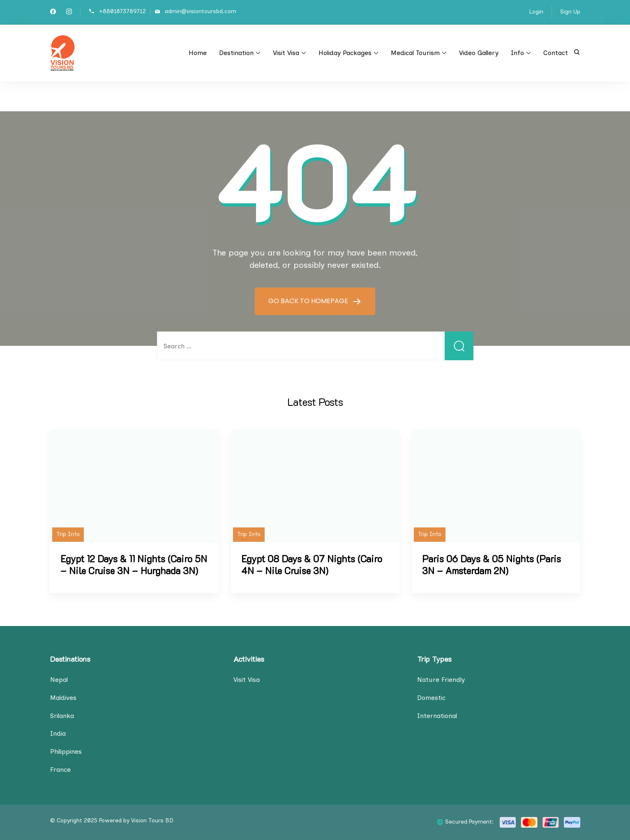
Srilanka (62, 716)
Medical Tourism (415, 53)
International (437, 716)
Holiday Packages (345, 53)
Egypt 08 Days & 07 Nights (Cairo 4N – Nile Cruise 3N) (312, 565)
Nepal (59, 680)
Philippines (66, 751)
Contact (556, 53)
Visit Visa (286, 53)
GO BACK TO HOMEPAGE (309, 301)
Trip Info (68, 534)
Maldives (63, 698)
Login (536, 12)
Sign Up (570, 12)
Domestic (431, 698)
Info (517, 53)
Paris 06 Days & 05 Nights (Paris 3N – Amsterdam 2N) (492, 565)
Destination (236, 53)
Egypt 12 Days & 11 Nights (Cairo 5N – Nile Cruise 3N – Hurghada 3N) (134, 565)
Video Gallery (479, 53)
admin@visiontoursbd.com (201, 11)
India (58, 733)
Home (198, 53)
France (60, 770)
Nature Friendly (441, 680)
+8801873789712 (122, 11)
